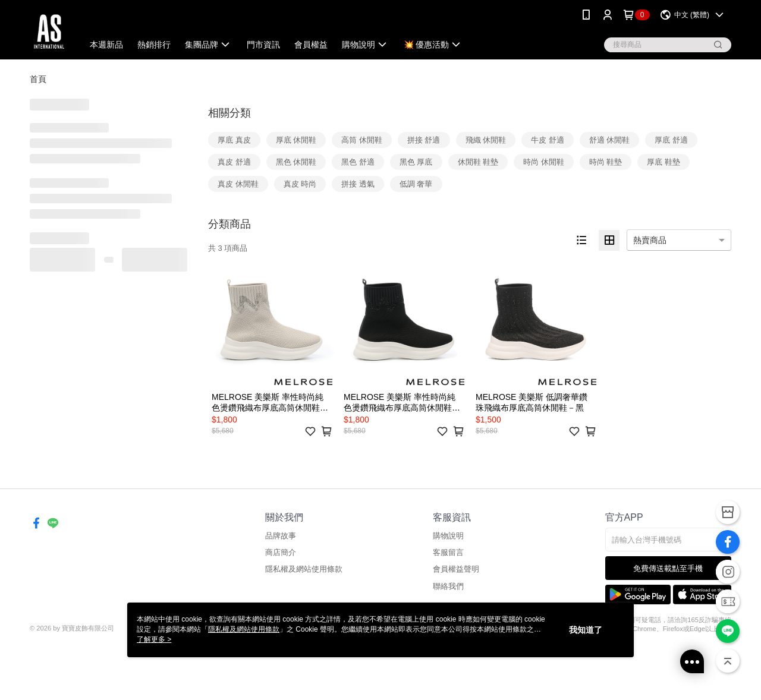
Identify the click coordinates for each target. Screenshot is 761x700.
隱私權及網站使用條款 (304, 569)
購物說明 (448, 536)
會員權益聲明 (456, 569)
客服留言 (448, 552)
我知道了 (586, 630)
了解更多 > (154, 639)
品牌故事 (281, 536)
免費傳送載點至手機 (668, 568)
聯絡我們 (448, 586)
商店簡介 (281, 552)
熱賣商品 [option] (650, 240)
